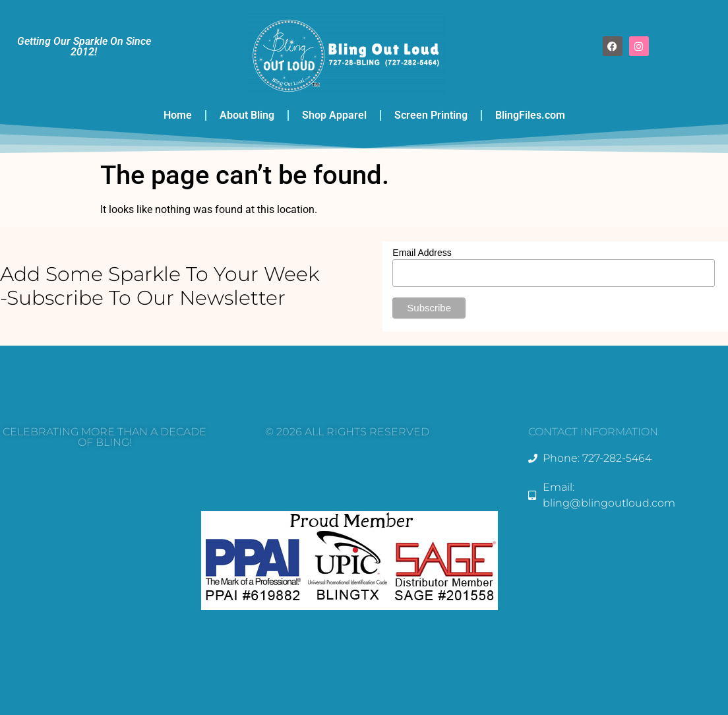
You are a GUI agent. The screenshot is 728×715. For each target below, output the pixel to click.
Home (178, 115)
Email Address (422, 253)
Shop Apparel (334, 115)
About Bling (247, 115)
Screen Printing (431, 115)
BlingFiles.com (530, 115)
